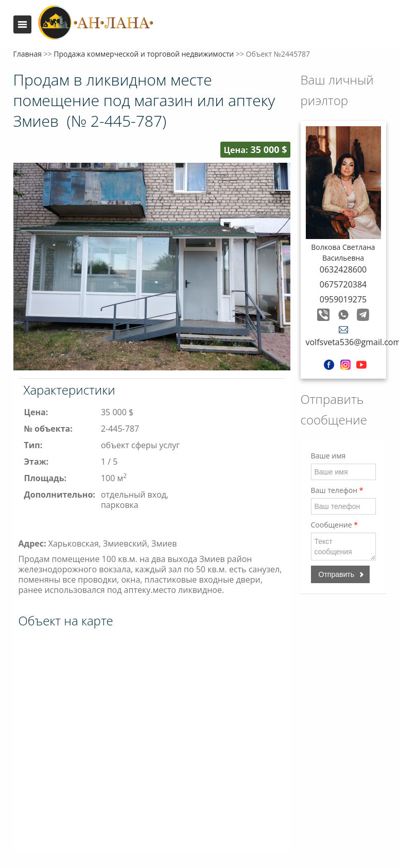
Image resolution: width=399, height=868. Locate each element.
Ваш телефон (337, 490)
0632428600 (343, 269)
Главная (28, 54)
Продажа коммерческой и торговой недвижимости (144, 54)
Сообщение (334, 525)
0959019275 (343, 299)
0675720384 (343, 284)
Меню (22, 24)
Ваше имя (328, 456)
